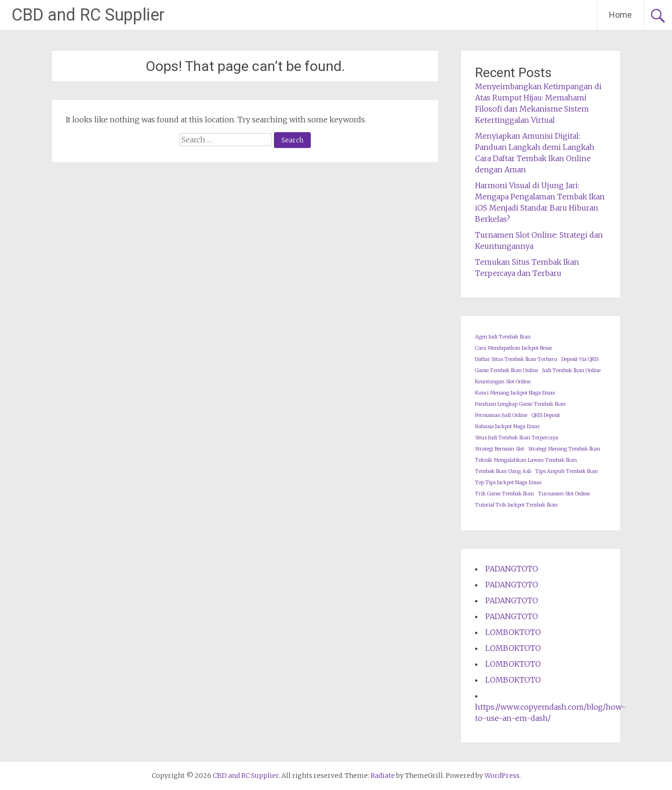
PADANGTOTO (512, 569)
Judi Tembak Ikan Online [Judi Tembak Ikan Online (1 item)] (571, 370)
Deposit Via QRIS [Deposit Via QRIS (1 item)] (580, 359)
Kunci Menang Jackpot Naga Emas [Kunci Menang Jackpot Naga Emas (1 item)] (515, 393)
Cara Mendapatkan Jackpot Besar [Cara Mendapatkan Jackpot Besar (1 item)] (514, 348)
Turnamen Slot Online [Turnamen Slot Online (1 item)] (564, 494)
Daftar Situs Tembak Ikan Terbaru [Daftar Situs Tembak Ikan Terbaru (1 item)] (516, 359)
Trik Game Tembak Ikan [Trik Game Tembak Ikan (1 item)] (504, 494)
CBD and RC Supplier (88, 15)
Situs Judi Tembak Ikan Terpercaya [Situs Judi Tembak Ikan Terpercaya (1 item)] (517, 438)
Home (620, 15)
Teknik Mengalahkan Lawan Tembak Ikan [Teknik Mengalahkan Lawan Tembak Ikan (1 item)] (526, 460)
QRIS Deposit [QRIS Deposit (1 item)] (546, 415)
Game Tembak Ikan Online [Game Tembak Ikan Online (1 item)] (507, 370)
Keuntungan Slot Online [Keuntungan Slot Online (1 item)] (503, 382)
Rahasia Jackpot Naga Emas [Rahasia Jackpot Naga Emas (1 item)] (507, 427)
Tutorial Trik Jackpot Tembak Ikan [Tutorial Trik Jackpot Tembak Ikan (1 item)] (516, 505)
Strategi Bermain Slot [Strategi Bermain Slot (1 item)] (500, 449)
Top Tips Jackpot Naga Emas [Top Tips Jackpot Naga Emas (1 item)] (508, 483)
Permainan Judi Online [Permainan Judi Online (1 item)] (501, 415)
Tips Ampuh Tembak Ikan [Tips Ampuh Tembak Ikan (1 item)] (567, 471)
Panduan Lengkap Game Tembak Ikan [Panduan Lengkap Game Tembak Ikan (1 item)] (520, 404)
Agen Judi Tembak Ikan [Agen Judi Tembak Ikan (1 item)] (503, 337)
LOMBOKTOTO (513, 632)
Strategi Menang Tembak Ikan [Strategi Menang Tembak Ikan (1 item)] (564, 449)
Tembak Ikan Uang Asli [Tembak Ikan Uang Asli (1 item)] (503, 471)
